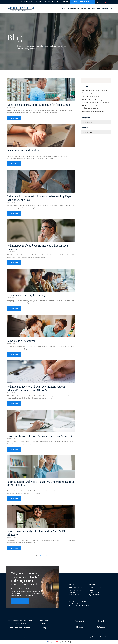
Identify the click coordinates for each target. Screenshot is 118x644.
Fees (89, 8)
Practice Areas (71, 8)
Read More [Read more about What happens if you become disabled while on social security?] (14, 263)
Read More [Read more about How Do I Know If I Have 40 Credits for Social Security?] (14, 449)
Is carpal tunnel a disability (23, 151)
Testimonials (96, 8)
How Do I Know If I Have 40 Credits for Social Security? (40, 436)
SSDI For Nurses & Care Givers (20, 620)
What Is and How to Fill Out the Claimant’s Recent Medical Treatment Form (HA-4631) (37, 388)
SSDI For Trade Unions (20, 624)
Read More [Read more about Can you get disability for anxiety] (14, 308)
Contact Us (113, 8)
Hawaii (101, 621)
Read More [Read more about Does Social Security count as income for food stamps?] (14, 118)
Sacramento (80, 621)
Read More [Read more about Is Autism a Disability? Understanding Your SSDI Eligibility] (14, 548)
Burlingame (101, 627)
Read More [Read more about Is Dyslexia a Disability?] (14, 354)
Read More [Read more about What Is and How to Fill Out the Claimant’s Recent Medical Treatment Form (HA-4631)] (14, 403)
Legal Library (44, 620)
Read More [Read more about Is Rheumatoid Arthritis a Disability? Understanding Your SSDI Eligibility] (14, 499)
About (63, 8)
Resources (105, 8)
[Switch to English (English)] (100, 2)
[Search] (108, 81)
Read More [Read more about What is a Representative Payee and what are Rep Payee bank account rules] (14, 213)
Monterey (80, 627)
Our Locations (82, 8)
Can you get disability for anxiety (27, 295)
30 (46, 556)
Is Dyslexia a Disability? (21, 341)
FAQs (44, 624)
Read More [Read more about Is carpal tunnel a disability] (14, 164)
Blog (44, 628)
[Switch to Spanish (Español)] (110, 2)
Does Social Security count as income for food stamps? (39, 105)
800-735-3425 (81, 601)
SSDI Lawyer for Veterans (20, 628)
